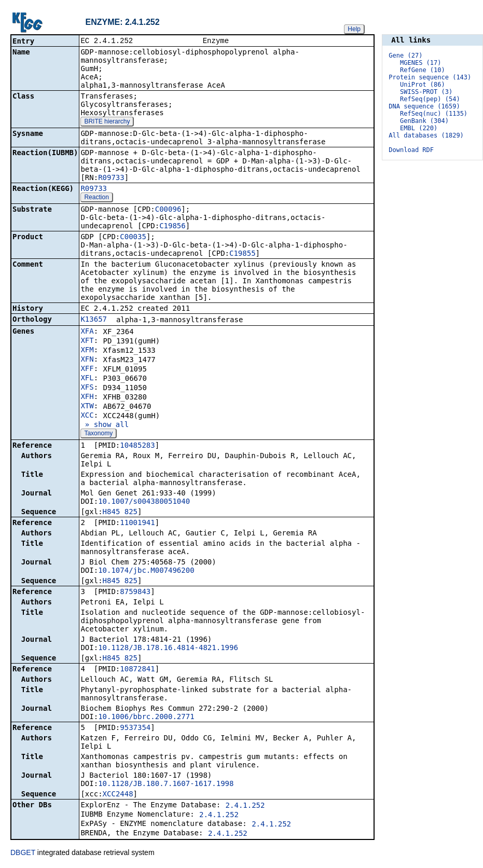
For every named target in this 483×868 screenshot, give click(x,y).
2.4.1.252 (245, 806)
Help (354, 29)
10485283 (137, 446)
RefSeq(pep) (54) (430, 99)
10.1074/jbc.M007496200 (146, 571)
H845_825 (120, 513)
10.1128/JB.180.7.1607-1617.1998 (166, 784)
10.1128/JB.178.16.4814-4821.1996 (168, 649)
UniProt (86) (423, 85)
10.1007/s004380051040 (144, 502)
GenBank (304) (424, 121)
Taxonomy (98, 434)
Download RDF (411, 150)
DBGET (23, 853)
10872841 (137, 670)
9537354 (135, 728)
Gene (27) (405, 56)
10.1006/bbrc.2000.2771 (146, 718)
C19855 (243, 254)
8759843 (135, 593)
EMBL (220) (419, 128)
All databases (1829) (426, 135)
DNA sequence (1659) (424, 106)
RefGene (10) (423, 70)
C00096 (168, 210)
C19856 (172, 227)
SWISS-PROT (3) (426, 92)
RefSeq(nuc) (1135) (434, 114)
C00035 (133, 238)
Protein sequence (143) (430, 77)
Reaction (96, 198)
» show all (105, 425)
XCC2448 (118, 795)
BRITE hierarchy (107, 122)
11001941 (137, 523)
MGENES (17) (420, 63)
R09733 (111, 178)
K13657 (94, 320)
